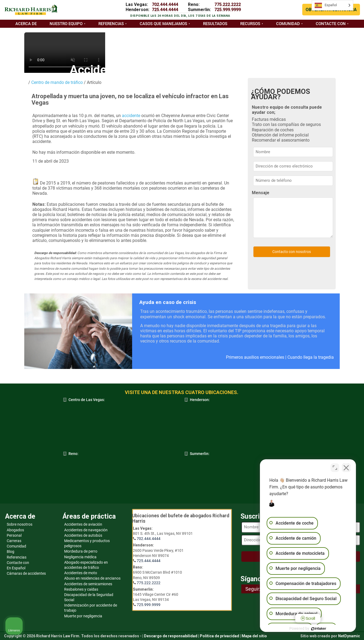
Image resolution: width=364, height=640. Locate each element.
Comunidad (288, 24)
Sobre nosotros (20, 524)
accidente (131, 116)
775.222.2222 (228, 4)
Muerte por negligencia (83, 616)
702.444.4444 (165, 4)
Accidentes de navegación (86, 530)
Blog (11, 552)
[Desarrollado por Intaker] (318, 629)
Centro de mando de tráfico (56, 82)
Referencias (111, 24)
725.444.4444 (165, 10)
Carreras (14, 541)
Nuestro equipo (66, 24)
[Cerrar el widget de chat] (346, 468)
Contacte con (331, 24)
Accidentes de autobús (83, 535)
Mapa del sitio (254, 636)
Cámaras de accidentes (26, 573)
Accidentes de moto (81, 573)
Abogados (15, 530)
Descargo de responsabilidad (171, 636)
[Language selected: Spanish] (332, 5)
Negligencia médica (80, 557)
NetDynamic (349, 636)
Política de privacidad (219, 636)
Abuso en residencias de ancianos (92, 578)
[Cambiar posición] (335, 468)
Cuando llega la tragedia (311, 357)
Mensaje (261, 193)
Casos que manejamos (163, 24)
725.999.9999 (228, 10)
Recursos (250, 24)
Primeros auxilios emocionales (255, 357)
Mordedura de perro (81, 551)
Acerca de (26, 24)
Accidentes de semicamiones (88, 584)
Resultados (215, 24)
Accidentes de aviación (83, 524)
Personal (14, 535)
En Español (16, 568)
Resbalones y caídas (81, 589)
